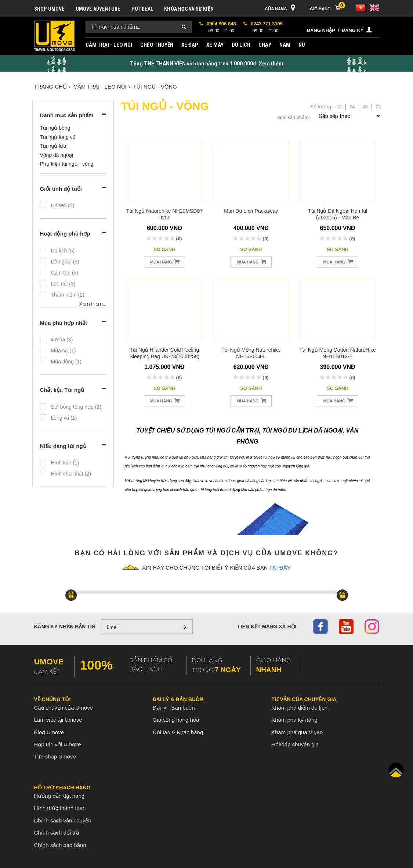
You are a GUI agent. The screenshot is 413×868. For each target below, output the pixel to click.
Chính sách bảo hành (60, 845)
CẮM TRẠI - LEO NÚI (109, 45)
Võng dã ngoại (57, 155)
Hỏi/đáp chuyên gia (295, 744)
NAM (285, 45)
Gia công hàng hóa (176, 720)
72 (378, 107)
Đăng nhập (321, 30)
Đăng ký (353, 30)
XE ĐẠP (190, 45)
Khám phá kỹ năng (294, 720)
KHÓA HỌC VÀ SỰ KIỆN (189, 9)
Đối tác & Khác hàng (178, 732)
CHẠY (265, 45)
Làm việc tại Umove (58, 720)
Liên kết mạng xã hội (267, 627)
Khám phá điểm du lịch (299, 708)
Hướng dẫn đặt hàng (59, 796)
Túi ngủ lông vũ (58, 137)
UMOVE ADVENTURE (98, 9)
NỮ (302, 45)
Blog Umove (49, 732)
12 (339, 107)
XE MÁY (215, 45)
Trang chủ (52, 87)
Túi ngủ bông (55, 128)
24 (352, 107)
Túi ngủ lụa (53, 146)
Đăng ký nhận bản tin (65, 627)
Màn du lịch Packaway (251, 211)
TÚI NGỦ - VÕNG (155, 87)
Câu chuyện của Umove (64, 708)
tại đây (280, 568)
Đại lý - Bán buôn (174, 708)
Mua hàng (165, 261)
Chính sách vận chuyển (63, 820)
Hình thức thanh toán (60, 808)
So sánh (164, 249)
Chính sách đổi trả (57, 833)
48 (365, 107)
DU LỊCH (241, 45)
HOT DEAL (142, 9)
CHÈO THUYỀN (157, 45)
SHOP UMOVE (49, 9)
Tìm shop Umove (55, 756)
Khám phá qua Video (297, 732)
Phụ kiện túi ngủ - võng (67, 164)
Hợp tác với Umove (58, 744)
